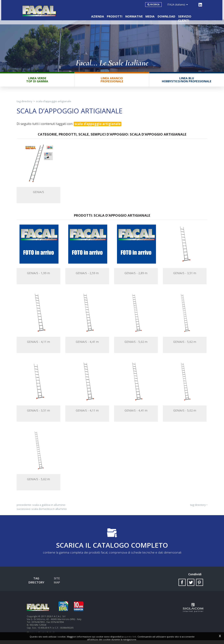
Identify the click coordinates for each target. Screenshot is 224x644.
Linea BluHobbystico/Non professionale (187, 83)
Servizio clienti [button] (190, 14)
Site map (60, 583)
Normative (131, 14)
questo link (130, 637)
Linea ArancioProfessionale (112, 83)
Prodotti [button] (111, 14)
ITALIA (180, 4)
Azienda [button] (93, 14)
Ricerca (157, 4)
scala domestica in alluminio (49, 512)
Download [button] (165, 14)
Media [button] (148, 14)
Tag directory (24, 104)
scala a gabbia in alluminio (49, 508)
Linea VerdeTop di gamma (37, 83)
